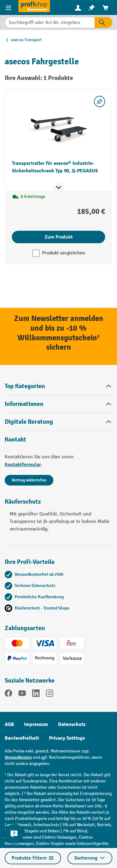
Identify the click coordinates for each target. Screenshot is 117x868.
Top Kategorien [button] (58, 386)
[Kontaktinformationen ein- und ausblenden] (14, 834)
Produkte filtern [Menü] (33, 858)
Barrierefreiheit (22, 738)
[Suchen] (103, 22)
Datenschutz (72, 724)
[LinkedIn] (36, 694)
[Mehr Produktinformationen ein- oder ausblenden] (59, 188)
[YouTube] (22, 694)
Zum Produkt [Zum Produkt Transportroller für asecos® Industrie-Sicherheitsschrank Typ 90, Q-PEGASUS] (59, 237)
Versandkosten (18, 757)
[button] (58, 422)
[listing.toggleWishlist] (100, 101)
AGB (9, 724)
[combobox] (50, 22)
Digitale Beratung (29, 422)
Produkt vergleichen (64, 253)
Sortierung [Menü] (90, 858)
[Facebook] (8, 694)
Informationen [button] (58, 404)
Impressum (36, 724)
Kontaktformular (23, 465)
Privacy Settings (67, 738)
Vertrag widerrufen (29, 480)
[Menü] (9, 7)
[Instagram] (50, 694)
